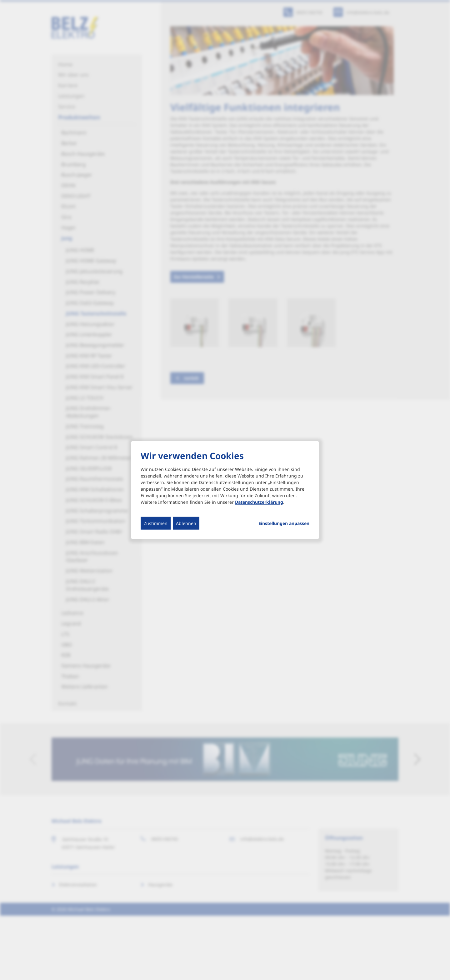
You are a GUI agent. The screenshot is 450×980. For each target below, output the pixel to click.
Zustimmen (156, 523)
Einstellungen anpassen (284, 523)
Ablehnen (186, 523)
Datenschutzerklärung (259, 502)
